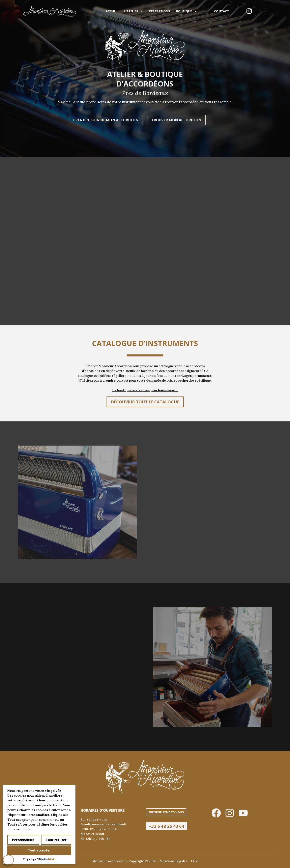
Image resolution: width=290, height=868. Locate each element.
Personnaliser (23, 840)
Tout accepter (39, 850)
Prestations (160, 11)
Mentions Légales (174, 861)
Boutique (186, 11)
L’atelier (134, 11)
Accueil (112, 11)
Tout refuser (56, 840)
